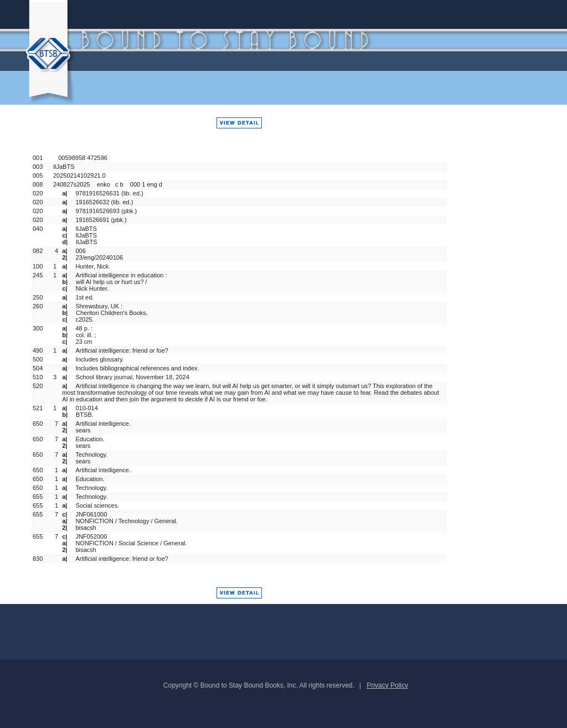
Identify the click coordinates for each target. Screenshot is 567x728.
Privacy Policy (387, 685)
